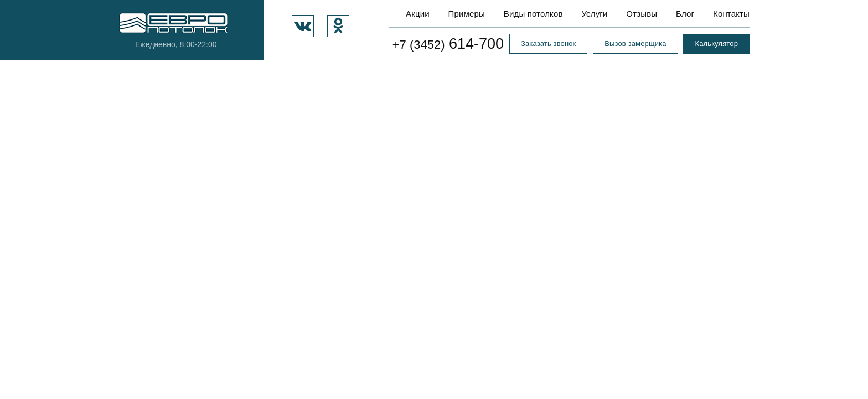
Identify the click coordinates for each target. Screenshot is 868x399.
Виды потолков (533, 14)
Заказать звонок (548, 44)
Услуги (594, 14)
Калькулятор (716, 44)
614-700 (448, 44)
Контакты (731, 14)
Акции (418, 14)
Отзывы (642, 14)
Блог (685, 14)
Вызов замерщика (635, 44)
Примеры (467, 14)
